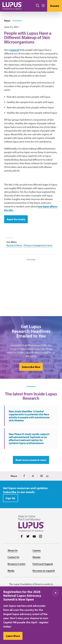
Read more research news (31, 460)
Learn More (13, 637)
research (14, 50)
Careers (37, 550)
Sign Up (10, 498)
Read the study (16, 219)
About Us (13, 550)
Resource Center (16, 564)
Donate (55, 6)
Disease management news (38, 245)
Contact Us (13, 557)
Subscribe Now (31, 367)
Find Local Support (43, 564)
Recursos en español (44, 571)
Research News (14, 245)
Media (11, 571)
